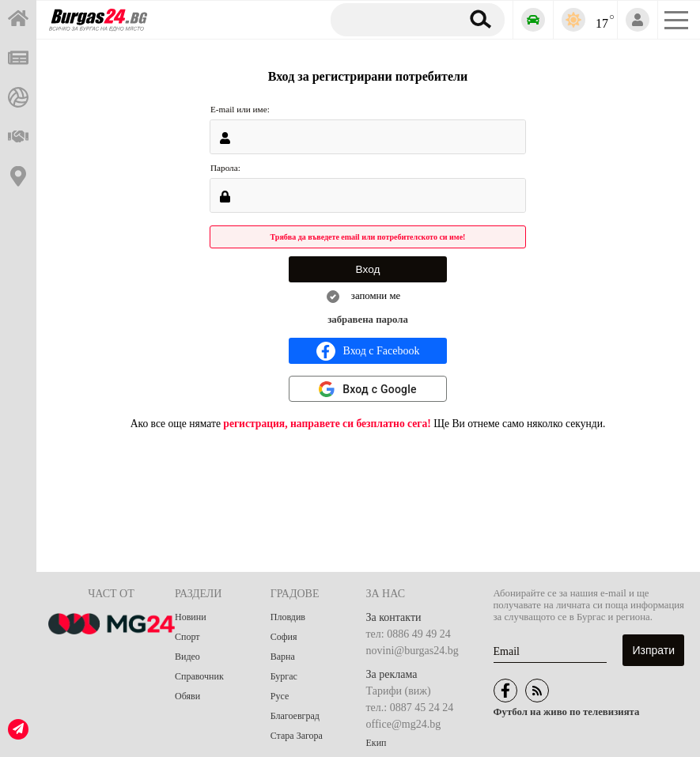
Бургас (284, 676)
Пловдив (288, 617)
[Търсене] (393, 19)
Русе (280, 696)
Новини (191, 617)
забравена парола (368, 320)
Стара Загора (297, 736)
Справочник (199, 676)
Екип (376, 743)
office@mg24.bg (404, 724)
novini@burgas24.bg (412, 651)
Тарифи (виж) (399, 691)
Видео (187, 657)
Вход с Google (380, 389)
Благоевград (295, 716)
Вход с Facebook (368, 351)
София (284, 637)
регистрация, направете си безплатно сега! (327, 424)
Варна (283, 657)
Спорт (187, 637)
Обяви (187, 696)
